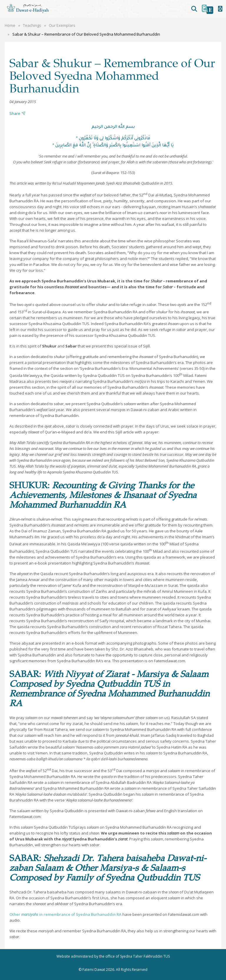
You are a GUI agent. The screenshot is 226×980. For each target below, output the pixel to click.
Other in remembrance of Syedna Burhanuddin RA (65, 914)
